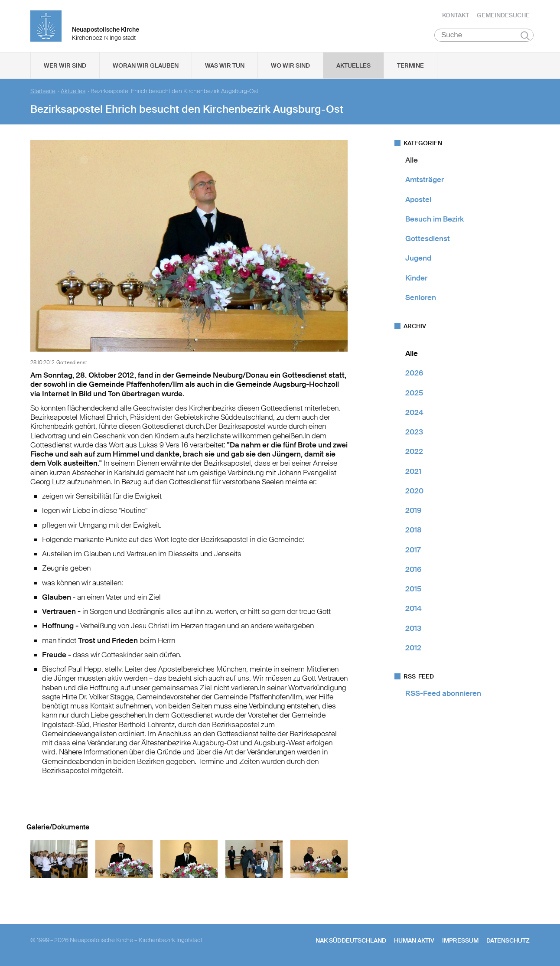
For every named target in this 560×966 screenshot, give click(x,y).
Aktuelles (353, 65)
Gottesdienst (428, 238)
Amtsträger (425, 179)
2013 (413, 628)
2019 (413, 510)
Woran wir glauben (146, 65)
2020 (414, 491)
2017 (413, 550)
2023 (414, 432)
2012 (413, 648)
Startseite (43, 91)
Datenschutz (508, 940)
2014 (413, 608)
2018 (413, 530)
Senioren (421, 297)
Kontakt (456, 15)
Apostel (418, 199)
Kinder (416, 278)
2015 (413, 589)
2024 (414, 412)
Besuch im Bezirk (435, 219)
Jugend (418, 258)
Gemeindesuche (503, 15)
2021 (413, 471)
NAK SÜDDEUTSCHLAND (351, 940)
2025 (414, 393)
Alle (412, 160)
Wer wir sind (65, 65)
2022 (414, 451)
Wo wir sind (290, 65)
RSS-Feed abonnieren (443, 693)
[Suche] (484, 35)
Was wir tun (225, 65)
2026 (414, 373)
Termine (410, 65)
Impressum (460, 940)
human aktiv (414, 940)
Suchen (525, 36)
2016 (413, 569)
